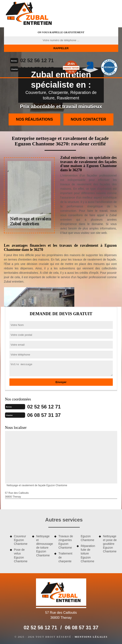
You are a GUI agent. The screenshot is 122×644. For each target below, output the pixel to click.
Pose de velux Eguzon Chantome (21, 555)
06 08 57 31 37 (37, 69)
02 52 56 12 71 (37, 60)
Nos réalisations (34, 119)
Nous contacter (88, 119)
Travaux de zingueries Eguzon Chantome (66, 542)
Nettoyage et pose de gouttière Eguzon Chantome (110, 544)
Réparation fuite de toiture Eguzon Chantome (88, 554)
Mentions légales (91, 637)
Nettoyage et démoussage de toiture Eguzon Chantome (44, 546)
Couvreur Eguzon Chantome (21, 540)
